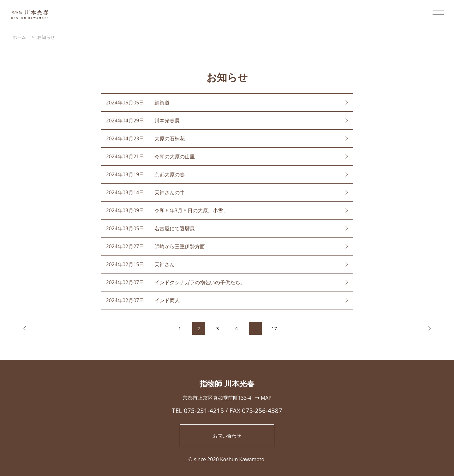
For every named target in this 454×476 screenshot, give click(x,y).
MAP (263, 398)
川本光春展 (167, 120)
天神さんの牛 (170, 192)
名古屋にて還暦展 (175, 228)
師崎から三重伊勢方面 (180, 246)
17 (274, 328)
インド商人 (167, 300)
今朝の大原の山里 (175, 156)
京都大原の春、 (172, 174)
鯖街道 (162, 103)
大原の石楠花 (170, 138)
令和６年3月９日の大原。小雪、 (191, 210)
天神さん (165, 264)
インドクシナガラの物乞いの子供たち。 (200, 282)
